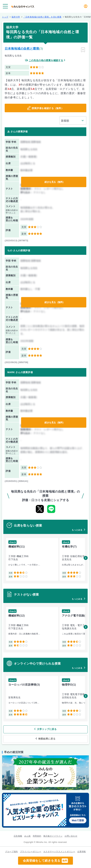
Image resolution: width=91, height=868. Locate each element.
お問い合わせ (71, 836)
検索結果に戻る (47, 739)
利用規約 (37, 836)
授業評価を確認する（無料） (48, 108)
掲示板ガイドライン (53, 836)
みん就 (27, 836)
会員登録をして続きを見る (45, 861)
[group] (32, 559)
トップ (5, 17)
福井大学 (16, 17)
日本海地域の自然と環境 (22, 49)
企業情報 (82, 852)
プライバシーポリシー (31, 852)
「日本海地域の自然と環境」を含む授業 (42, 17)
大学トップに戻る (47, 729)
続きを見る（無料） (55, 182)
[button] (86, 558)
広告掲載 (18, 836)
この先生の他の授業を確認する (46, 60)
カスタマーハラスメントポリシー (59, 852)
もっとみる (77, 530)
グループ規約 (12, 852)
